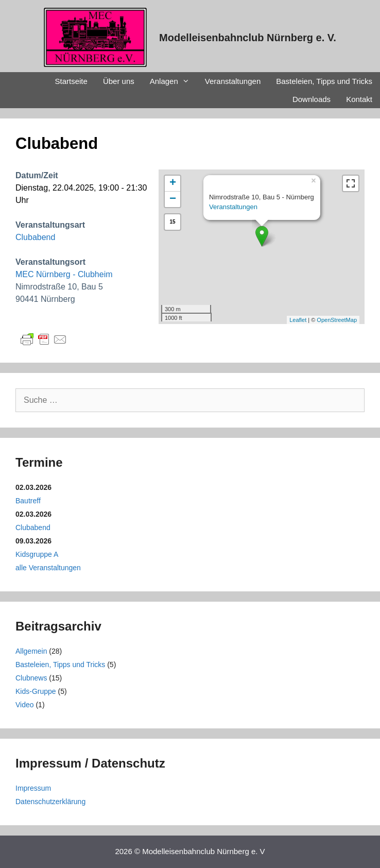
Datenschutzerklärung (50, 802)
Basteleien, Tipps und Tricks (324, 81)
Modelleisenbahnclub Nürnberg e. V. (248, 38)
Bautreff (28, 501)
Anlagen (174, 81)
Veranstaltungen (233, 81)
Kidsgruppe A (37, 554)
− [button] (173, 199)
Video (25, 705)
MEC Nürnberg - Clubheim (64, 274)
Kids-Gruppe (36, 691)
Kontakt (359, 99)
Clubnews (31, 678)
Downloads (312, 99)
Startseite (71, 81)
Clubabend (35, 237)
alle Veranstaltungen (48, 568)
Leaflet (298, 320)
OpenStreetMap (337, 320)
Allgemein (31, 651)
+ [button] (173, 183)
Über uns (119, 81)
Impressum (33, 788)
